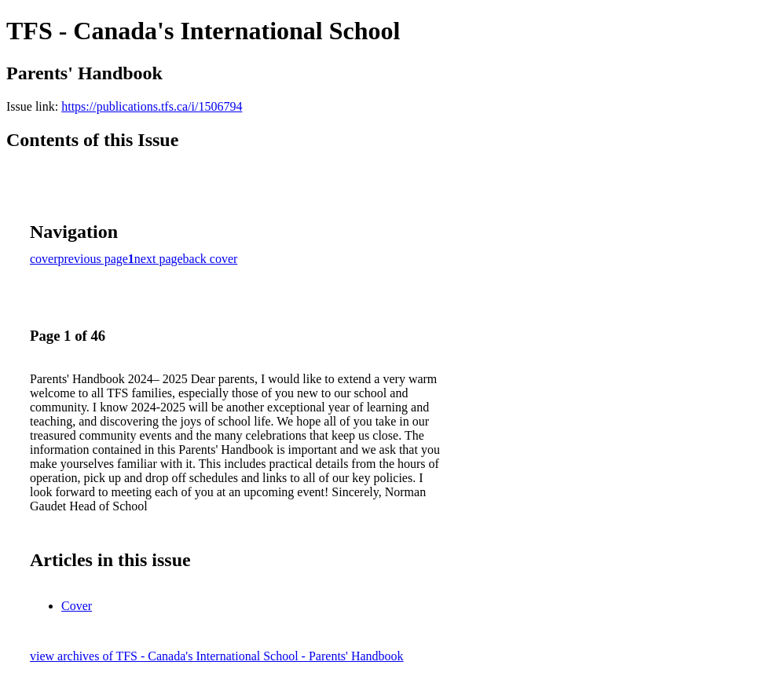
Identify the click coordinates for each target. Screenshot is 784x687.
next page (159, 259)
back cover (211, 259)
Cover (77, 606)
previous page (93, 259)
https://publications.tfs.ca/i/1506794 (152, 106)
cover (44, 259)
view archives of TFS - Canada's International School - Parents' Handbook (217, 656)
